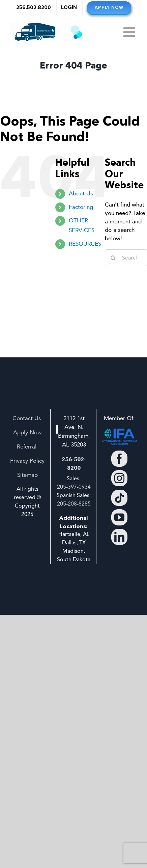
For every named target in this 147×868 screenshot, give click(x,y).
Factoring (81, 207)
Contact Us (27, 419)
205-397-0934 (74, 487)
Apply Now (27, 433)
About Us (81, 194)
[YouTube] (119, 517)
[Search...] (126, 258)
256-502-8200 (74, 464)
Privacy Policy (27, 461)
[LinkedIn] (119, 537)
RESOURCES (85, 244)
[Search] (113, 258)
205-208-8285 (74, 504)
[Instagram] (119, 478)
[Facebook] (119, 459)
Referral (27, 447)
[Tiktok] (119, 498)
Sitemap (27, 475)
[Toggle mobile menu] (130, 32)
